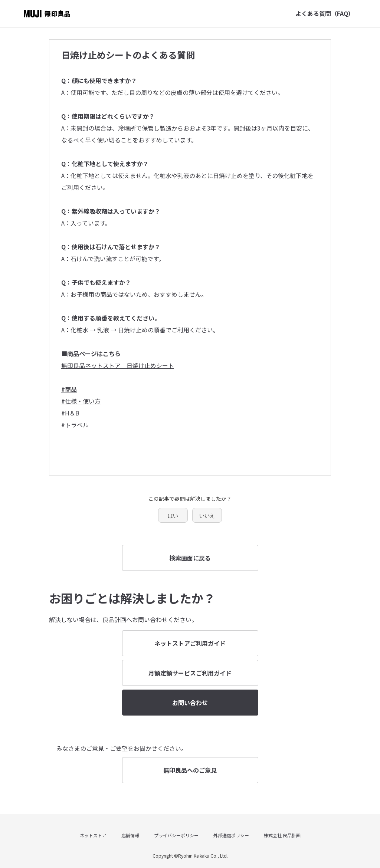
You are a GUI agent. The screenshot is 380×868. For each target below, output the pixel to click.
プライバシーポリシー (176, 835)
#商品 (69, 389)
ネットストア (93, 835)
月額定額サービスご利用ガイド (190, 673)
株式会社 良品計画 (282, 835)
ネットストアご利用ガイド (190, 643)
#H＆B (70, 413)
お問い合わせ (190, 703)
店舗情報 (130, 835)
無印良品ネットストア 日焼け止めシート (118, 365)
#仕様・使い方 (81, 401)
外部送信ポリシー (231, 835)
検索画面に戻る (190, 558)
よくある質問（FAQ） (325, 13)
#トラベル (75, 425)
